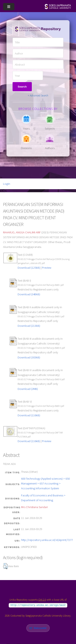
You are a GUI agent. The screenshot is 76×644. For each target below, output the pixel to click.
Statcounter (40, 628)
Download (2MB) (28, 389)
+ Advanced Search (38, 96)
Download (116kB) (29, 415)
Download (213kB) (29, 326)
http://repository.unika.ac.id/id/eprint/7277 (47, 540)
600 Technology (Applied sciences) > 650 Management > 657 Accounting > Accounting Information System (45, 483)
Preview (47, 268)
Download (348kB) (29, 294)
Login (7, 184)
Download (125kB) (29, 268)
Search (22, 87)
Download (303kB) (29, 357)
